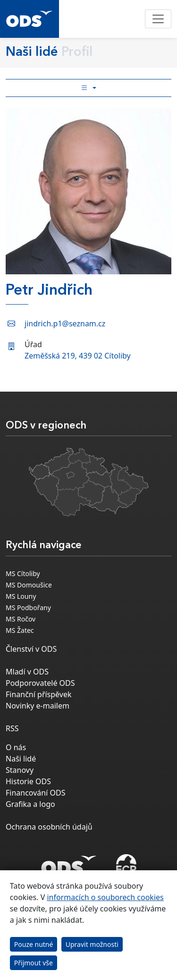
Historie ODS (28, 781)
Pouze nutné (34, 944)
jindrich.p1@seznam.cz (65, 324)
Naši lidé (21, 759)
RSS (12, 728)
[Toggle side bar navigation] (88, 88)
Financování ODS (35, 793)
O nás (16, 747)
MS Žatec (20, 630)
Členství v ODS (31, 649)
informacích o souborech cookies (105, 897)
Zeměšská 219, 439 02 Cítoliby (78, 356)
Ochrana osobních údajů (49, 827)
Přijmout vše (34, 963)
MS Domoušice (29, 585)
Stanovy (20, 770)
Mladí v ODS (27, 672)
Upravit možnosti (92, 944)
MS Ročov (21, 619)
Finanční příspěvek (39, 694)
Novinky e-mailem (38, 706)
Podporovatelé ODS (40, 683)
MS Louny (21, 596)
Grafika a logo (30, 804)
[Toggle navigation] (158, 19)
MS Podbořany (28, 608)
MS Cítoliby (23, 573)
